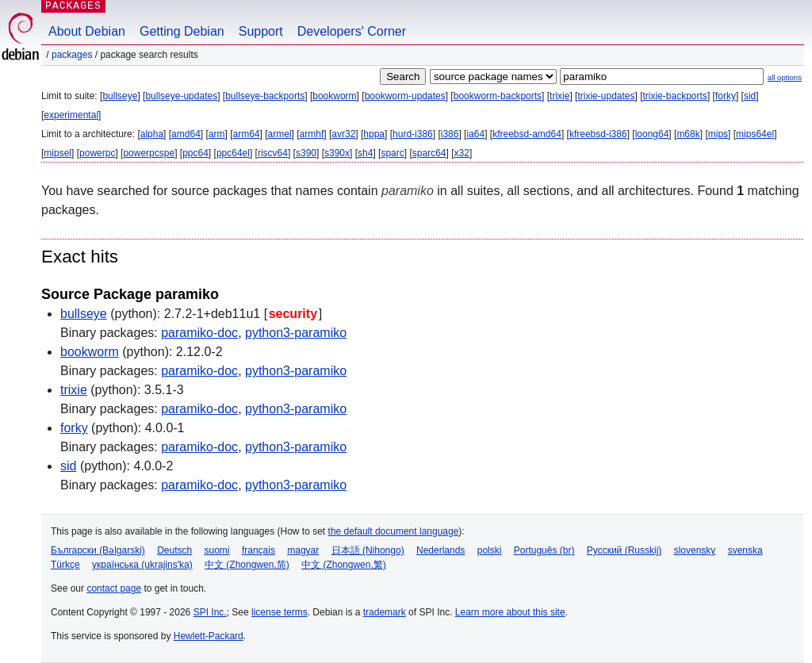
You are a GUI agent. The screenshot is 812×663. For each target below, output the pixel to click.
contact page (114, 588)
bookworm (334, 96)
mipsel (57, 153)
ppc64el (233, 153)
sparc (392, 153)
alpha (152, 134)
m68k (688, 134)
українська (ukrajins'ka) (142, 565)
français (259, 550)
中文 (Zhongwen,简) (247, 565)
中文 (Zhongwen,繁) (344, 565)
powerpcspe (149, 153)
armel (280, 134)
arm (217, 134)
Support (261, 31)
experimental (71, 115)
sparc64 (429, 153)
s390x (337, 153)
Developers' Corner (352, 31)
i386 (450, 134)
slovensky (695, 550)
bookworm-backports (498, 96)
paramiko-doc (199, 333)
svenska (745, 550)
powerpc (97, 153)
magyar (303, 550)
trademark (385, 612)
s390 (306, 153)
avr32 (343, 134)
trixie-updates (606, 96)
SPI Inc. (210, 612)
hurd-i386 (413, 134)
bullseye (120, 96)
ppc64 (195, 153)
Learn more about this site (510, 612)
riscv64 (273, 153)
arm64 (247, 134)
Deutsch (174, 550)
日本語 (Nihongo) (368, 550)
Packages (72, 55)
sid (750, 96)
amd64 (186, 134)
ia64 (475, 134)
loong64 (652, 134)
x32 (462, 153)
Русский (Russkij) (624, 550)
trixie (559, 96)
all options (785, 77)
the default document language (394, 531)
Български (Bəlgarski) (98, 550)
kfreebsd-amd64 (527, 134)
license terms (280, 612)
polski (490, 550)
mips (718, 134)
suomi (217, 550)
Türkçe (65, 565)
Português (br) (544, 550)
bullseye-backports (265, 96)
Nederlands (440, 550)
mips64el (755, 134)
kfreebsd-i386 (598, 134)
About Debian (87, 31)
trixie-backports (675, 96)
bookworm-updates (405, 96)
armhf (312, 134)
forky (726, 96)
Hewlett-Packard (209, 636)
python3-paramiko (296, 333)
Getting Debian (182, 31)
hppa (374, 134)
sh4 (365, 153)
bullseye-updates (181, 96)
